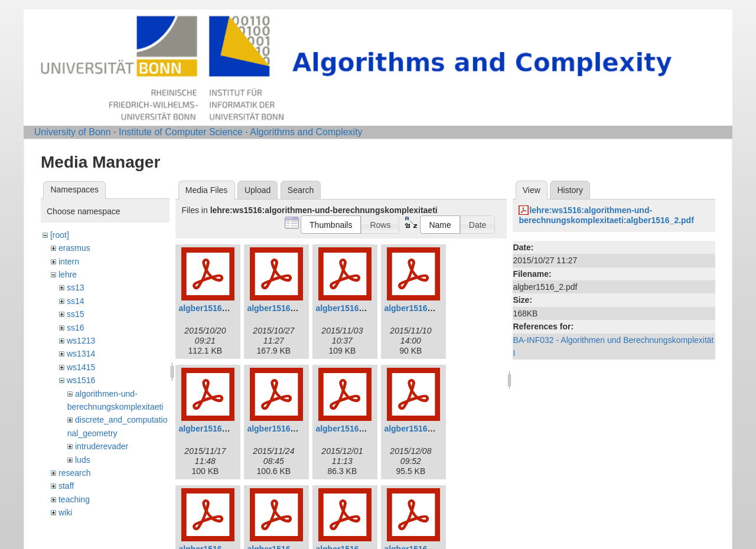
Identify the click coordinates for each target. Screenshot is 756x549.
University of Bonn (73, 132)
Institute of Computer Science (181, 132)
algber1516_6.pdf (281, 429)
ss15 (76, 314)
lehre (68, 274)
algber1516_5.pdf (212, 429)
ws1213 (81, 341)
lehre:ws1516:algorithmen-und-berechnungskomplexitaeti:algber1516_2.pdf (606, 215)
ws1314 (81, 354)
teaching (74, 499)
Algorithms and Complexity (306, 132)
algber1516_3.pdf (349, 308)
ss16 (76, 328)
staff (66, 486)
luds (83, 460)
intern (69, 262)
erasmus (74, 248)
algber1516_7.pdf (349, 429)
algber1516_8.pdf (418, 429)
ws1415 (81, 367)
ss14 (76, 301)
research (74, 473)
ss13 (76, 287)
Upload (258, 190)
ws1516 (81, 380)
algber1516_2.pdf (281, 308)
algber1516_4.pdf (418, 308)
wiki (65, 512)
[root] (60, 235)
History (570, 190)
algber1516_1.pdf (212, 308)
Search (301, 190)
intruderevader (102, 446)
